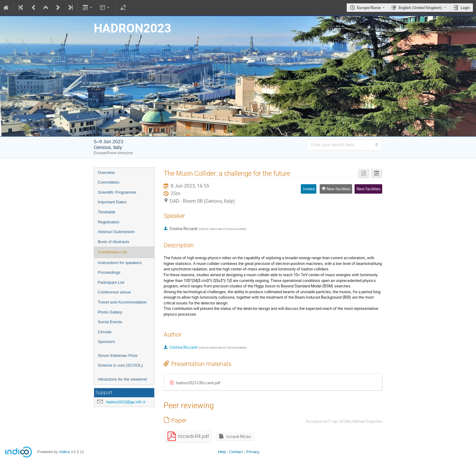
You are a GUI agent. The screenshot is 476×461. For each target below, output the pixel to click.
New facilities (369, 189)
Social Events (110, 322)
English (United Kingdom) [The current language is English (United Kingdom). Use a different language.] (420, 8)
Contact (236, 452)
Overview (106, 173)
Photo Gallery (110, 312)
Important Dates (112, 202)
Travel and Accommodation (122, 302)
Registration (109, 222)
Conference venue (114, 292)
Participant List (111, 282)
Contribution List (112, 252)
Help (222, 452)
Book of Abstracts (114, 242)
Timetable (107, 212)
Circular (105, 332)
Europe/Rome (369, 8)
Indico (65, 452)
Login (465, 8)
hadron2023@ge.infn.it (126, 402)
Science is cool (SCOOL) (120, 365)
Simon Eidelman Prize (118, 356)
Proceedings (109, 272)
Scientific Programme (117, 192)
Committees (109, 182)
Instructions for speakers (120, 263)
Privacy (253, 452)
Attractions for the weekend (122, 379)
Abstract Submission (116, 232)
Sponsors (106, 342)
